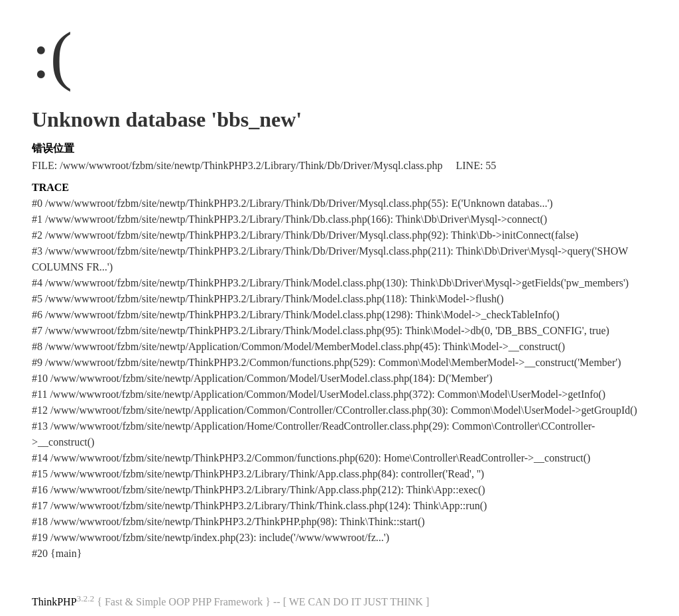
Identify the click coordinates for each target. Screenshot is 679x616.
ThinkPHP (54, 602)
